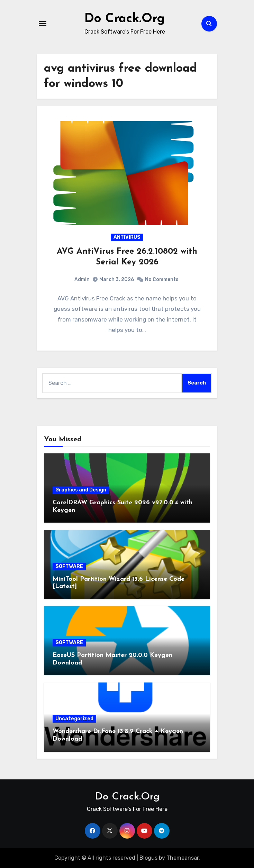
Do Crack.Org (125, 19)
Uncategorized (74, 719)
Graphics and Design (81, 490)
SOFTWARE (69, 566)
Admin (82, 279)
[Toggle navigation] (43, 24)
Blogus (148, 858)
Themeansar (183, 858)
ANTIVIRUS (127, 237)
